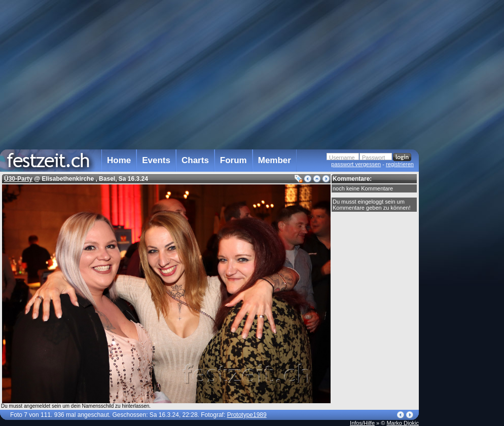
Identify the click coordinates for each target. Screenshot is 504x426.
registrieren (400, 164)
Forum (233, 160)
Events (156, 160)
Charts (195, 160)
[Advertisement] (463, 204)
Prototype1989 (247, 415)
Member (275, 160)
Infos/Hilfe (362, 423)
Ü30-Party (18, 179)
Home (119, 160)
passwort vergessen (356, 164)
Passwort (373, 158)
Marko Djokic (403, 423)
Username (342, 158)
